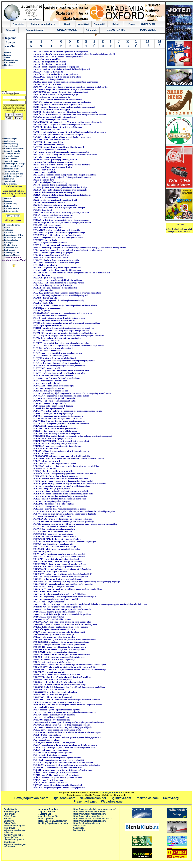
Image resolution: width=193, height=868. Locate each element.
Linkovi (8, 206)
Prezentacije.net (85, 802)
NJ (42, 46)
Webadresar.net (112, 802)
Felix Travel (9, 814)
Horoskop (8, 65)
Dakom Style (10, 823)
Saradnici (8, 201)
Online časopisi (11, 139)
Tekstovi (11, 30)
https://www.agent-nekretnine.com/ (90, 814)
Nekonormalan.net (93, 798)
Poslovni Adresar (35, 30)
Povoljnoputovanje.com (31, 798)
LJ (148, 42)
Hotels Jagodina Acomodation (53, 821)
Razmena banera (11, 208)
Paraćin (10, 46)
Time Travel (9, 828)
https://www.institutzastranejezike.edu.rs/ (93, 819)
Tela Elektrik (10, 847)
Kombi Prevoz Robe (13, 835)
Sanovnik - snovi (11, 161)
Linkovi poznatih (12, 252)
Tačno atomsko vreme (14, 174)
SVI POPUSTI (148, 24)
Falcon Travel (10, 816)
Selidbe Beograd (12, 812)
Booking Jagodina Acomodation (54, 823)
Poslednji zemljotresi (13, 176)
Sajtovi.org (171, 798)
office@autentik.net (112, 793)
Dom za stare (79, 826)
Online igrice (10, 141)
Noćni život (83, 24)
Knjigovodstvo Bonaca (15, 830)
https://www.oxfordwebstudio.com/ (90, 821)
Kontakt (8, 55)
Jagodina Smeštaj (47, 812)
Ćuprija (10, 42)
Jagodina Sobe (45, 814)
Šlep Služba (9, 842)
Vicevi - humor (11, 159)
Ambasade (9, 230)
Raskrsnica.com (147, 798)
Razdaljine (9, 242)
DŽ (148, 46)
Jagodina (11, 38)
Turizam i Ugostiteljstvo (43, 24)
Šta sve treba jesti (12, 171)
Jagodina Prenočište (48, 816)
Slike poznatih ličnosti (14, 166)
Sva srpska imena (12, 156)
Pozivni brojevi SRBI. (13, 235)
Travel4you (9, 833)
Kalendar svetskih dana (14, 149)
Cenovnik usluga (11, 203)
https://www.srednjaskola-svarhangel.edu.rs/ (94, 809)
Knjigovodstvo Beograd (15, 844)
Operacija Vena (11, 837)
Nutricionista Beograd (14, 826)
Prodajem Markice (12, 255)
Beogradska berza (12, 225)
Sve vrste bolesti (11, 146)
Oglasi (116, 24)
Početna (8, 52)
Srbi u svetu (9, 179)
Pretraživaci (9, 250)
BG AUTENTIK (116, 30)
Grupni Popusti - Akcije (14, 164)
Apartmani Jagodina (48, 809)
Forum (132, 24)
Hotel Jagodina (46, 819)
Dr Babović (9, 821)
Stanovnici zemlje (12, 169)
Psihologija (91, 30)
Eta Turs (8, 819)
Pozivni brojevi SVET (14, 237)
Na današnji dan (11, 60)
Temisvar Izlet (79, 830)
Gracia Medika (10, 809)
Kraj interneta (10, 184)
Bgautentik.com (64, 798)
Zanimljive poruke (12, 151)
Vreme (7, 57)
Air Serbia (8, 232)
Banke (7, 227)
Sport (67, 24)
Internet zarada (11, 211)
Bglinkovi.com (121, 798)
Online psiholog (11, 144)
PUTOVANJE (148, 30)
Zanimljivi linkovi (12, 154)
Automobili (100, 24)
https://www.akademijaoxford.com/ (89, 812)
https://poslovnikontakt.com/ (87, 823)
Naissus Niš (79, 828)
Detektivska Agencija (14, 840)
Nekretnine (18, 24)
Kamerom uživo (11, 247)
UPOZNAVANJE (67, 30)
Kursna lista (9, 62)
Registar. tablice (11, 240)
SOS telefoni (10, 181)
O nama (8, 198)
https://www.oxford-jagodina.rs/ (88, 816)
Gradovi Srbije (11, 245)
